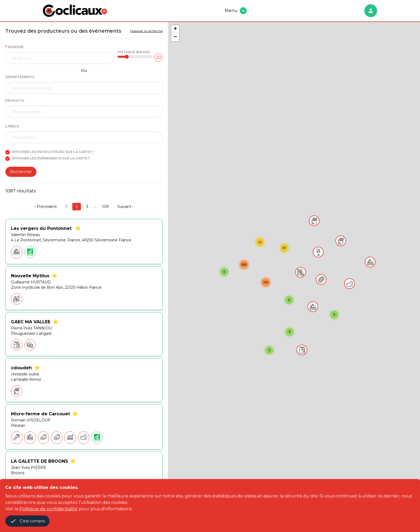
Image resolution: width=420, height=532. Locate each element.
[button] (370, 262)
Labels (12, 126)
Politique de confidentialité (48, 509)
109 (105, 207)
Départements (20, 77)
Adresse (14, 47)
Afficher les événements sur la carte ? (48, 158)
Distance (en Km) (134, 52)
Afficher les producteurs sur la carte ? (49, 152)
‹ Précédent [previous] (46, 207)
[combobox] (60, 58)
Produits (15, 100)
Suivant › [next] (125, 207)
